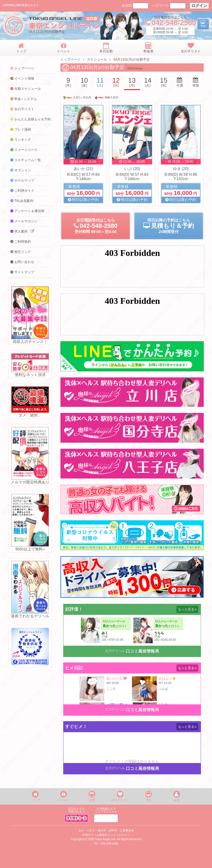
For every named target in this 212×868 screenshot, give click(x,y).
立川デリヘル (115, 651)
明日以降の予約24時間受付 (169, 226)
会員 (177, 796)
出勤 (92, 796)
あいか (84, 169)
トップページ (70, 60)
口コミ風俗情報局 (142, 651)
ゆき (181, 169)
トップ (35, 796)
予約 (149, 796)
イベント (63, 796)
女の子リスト (120, 796)
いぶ (132, 169)
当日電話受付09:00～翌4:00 (96, 226)
